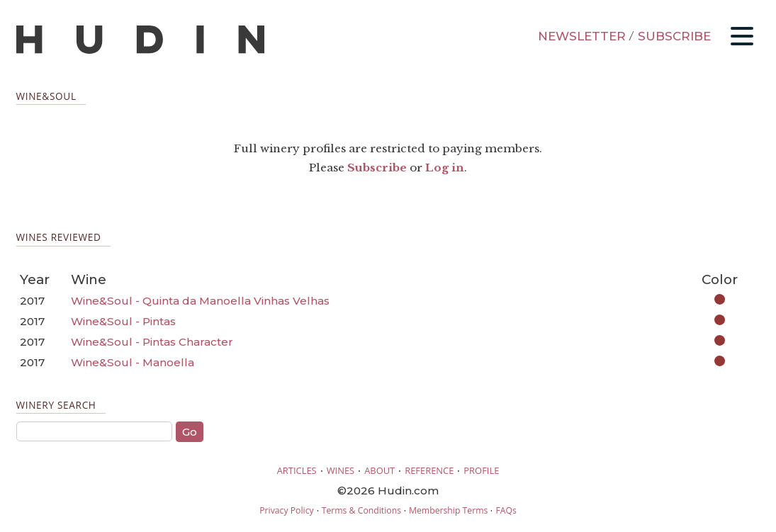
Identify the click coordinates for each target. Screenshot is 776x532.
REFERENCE (429, 470)
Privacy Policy (286, 510)
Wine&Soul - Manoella (133, 362)
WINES (341, 470)
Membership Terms (448, 510)
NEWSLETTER (582, 36)
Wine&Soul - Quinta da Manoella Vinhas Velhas (200, 301)
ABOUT (379, 470)
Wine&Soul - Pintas (123, 321)
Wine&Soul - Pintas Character (152, 342)
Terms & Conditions (361, 510)
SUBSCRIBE (674, 36)
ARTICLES (297, 470)
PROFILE (481, 470)
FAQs (506, 510)
